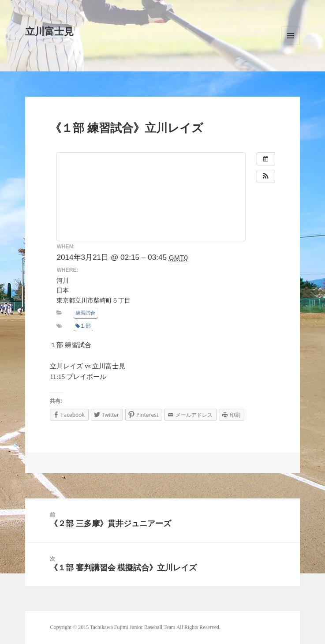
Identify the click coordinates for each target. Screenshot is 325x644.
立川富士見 (49, 32)
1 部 (83, 326)
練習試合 (86, 313)
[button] (266, 176)
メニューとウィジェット (291, 36)
